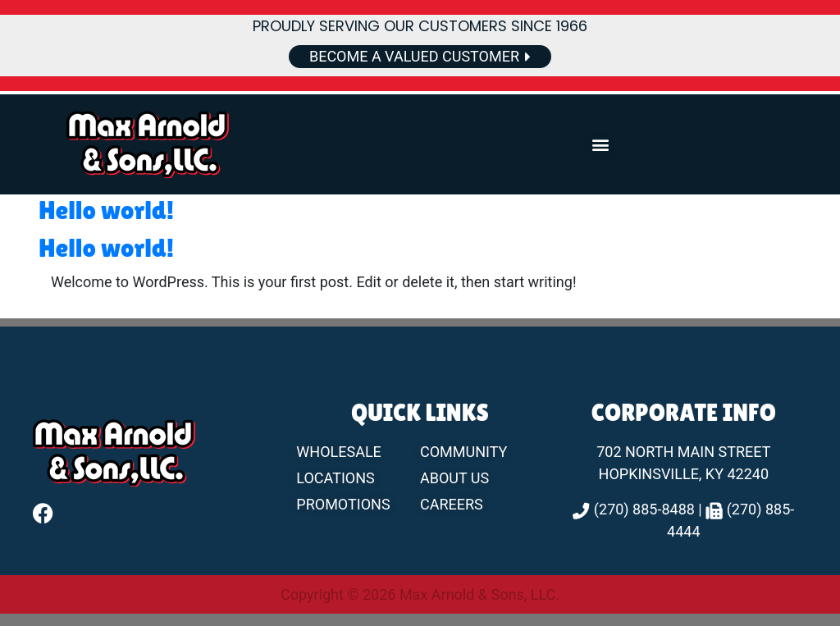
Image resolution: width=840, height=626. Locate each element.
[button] (601, 145)
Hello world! (106, 210)
